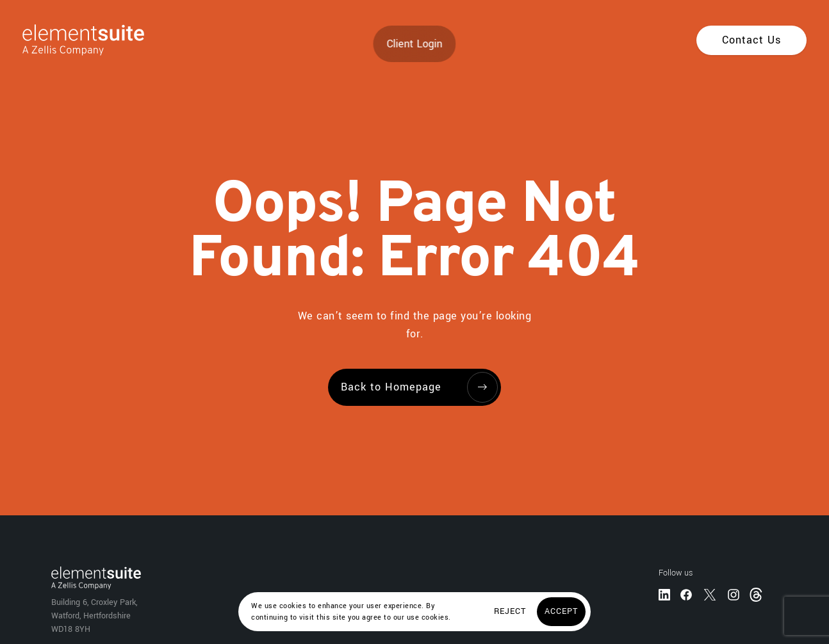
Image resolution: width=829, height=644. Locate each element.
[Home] (72, 40)
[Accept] (561, 612)
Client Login (415, 44)
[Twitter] (710, 594)
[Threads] (757, 594)
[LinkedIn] (664, 594)
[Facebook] (686, 594)
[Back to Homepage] (414, 387)
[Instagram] (734, 594)
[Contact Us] (751, 40)
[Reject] (510, 612)
